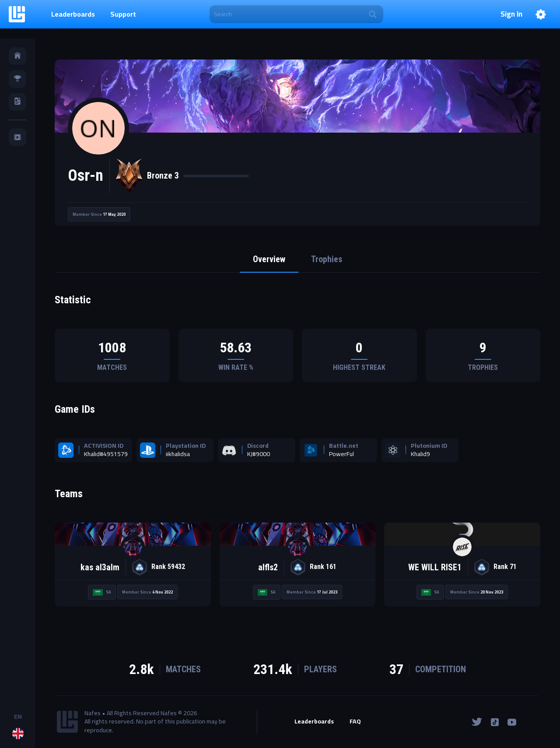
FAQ (355, 722)
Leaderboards (73, 14)
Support (123, 14)
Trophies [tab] (327, 260)
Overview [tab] (269, 260)
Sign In (511, 14)
